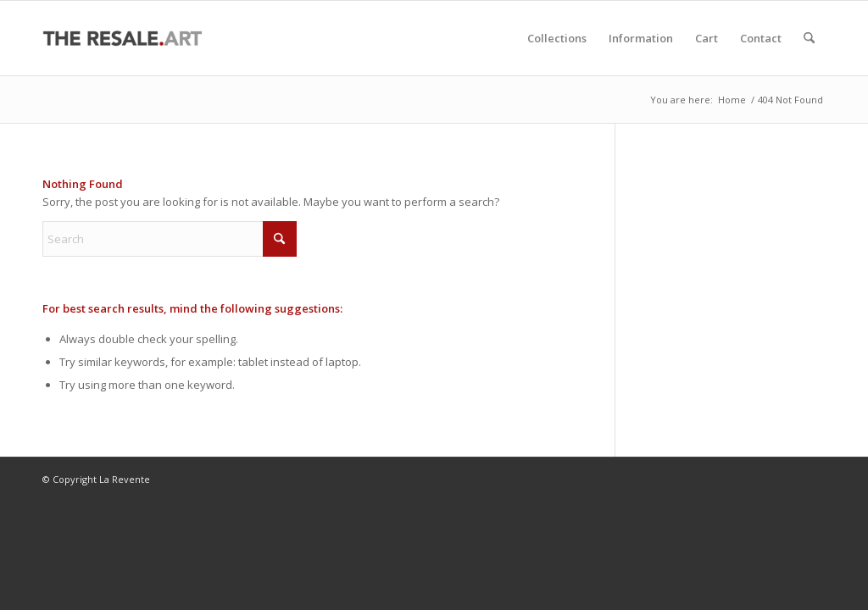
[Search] (809, 38)
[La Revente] (123, 38)
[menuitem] (557, 38)
